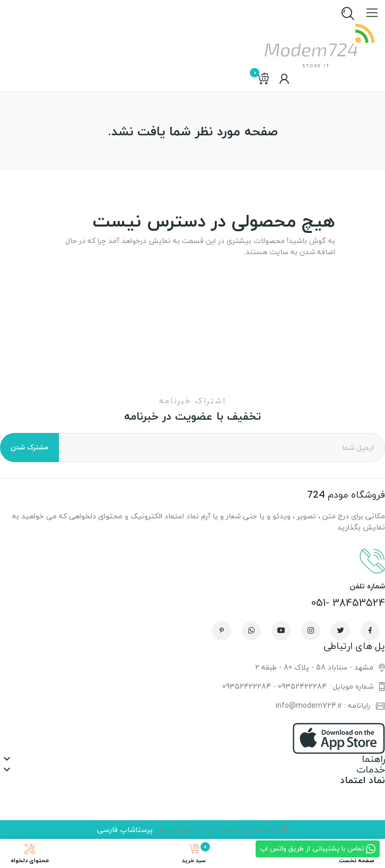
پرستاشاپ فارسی (125, 830)
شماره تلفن (367, 586)
